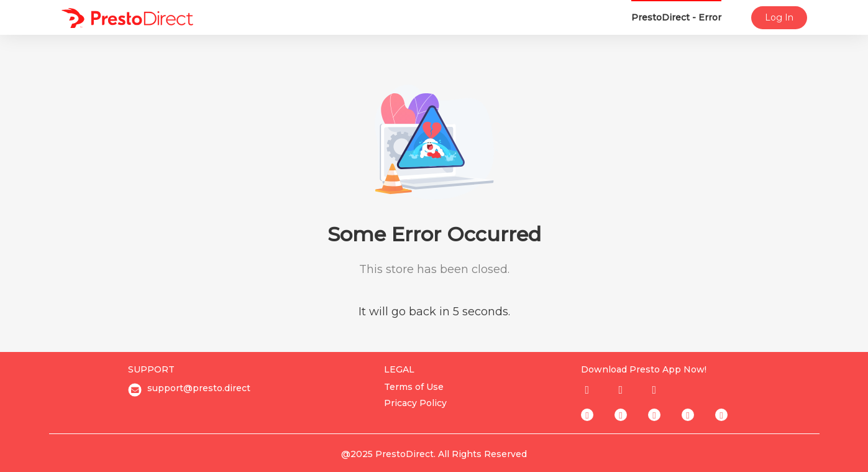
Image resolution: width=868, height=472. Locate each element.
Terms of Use (414, 387)
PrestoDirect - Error (676, 17)
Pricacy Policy (415, 403)
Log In (779, 17)
